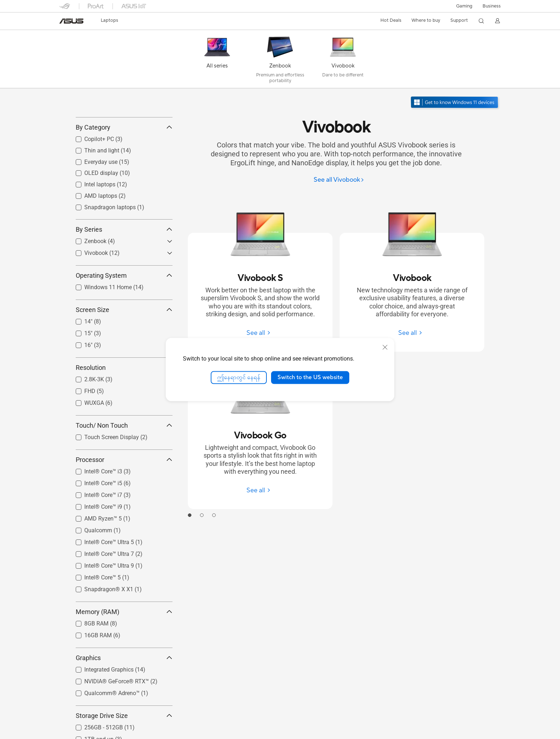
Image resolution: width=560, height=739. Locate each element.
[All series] (217, 61)
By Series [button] (124, 261)
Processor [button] (124, 491)
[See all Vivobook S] (260, 333)
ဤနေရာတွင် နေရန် (239, 377)
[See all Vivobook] (339, 180)
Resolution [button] (124, 399)
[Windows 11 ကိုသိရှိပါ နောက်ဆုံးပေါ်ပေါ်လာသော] (455, 103)
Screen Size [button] (124, 341)
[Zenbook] (280, 61)
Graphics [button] (124, 690)
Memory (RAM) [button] (124, 644)
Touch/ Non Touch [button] (124, 457)
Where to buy (426, 20)
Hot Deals (391, 20)
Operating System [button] (124, 307)
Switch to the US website (310, 377)
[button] (464, 6)
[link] (71, 21)
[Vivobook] (343, 61)
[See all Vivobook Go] (260, 490)
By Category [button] (124, 159)
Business (492, 6)
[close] (385, 347)
